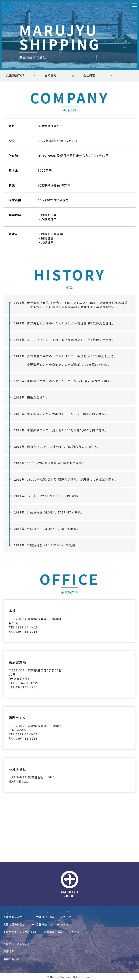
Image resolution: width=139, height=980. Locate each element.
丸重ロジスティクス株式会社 (24, 932)
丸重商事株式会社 (19, 917)
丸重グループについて (19, 943)
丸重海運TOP (16, 75)
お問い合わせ (13, 959)
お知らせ (51, 75)
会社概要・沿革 (53, 917)
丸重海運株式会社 (19, 924)
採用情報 (10, 951)
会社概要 (89, 75)
